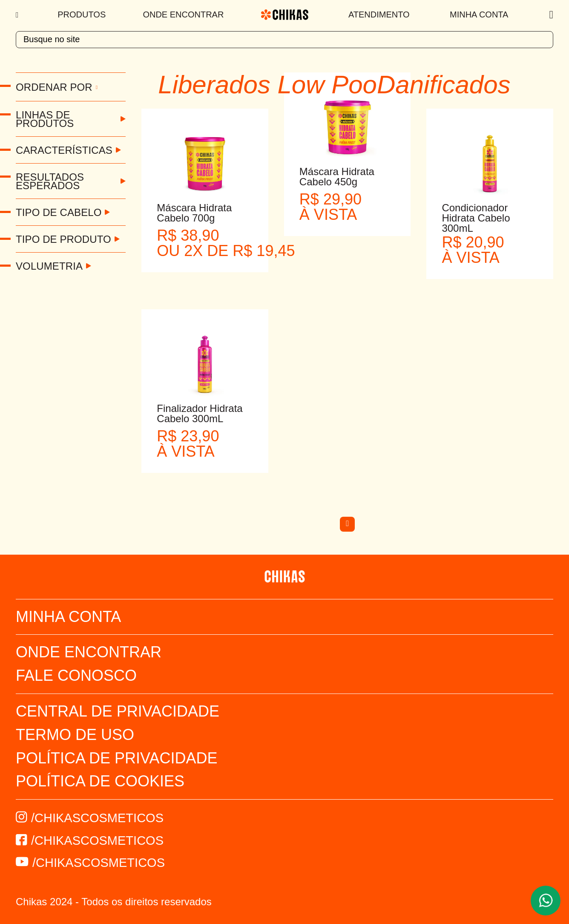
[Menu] (18, 15)
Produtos (82, 14)
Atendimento (379, 14)
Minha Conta (479, 14)
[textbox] (284, 40)
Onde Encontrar (183, 14)
